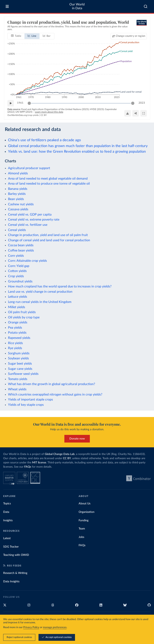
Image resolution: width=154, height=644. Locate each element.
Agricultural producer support (29, 168)
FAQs (28, 467)
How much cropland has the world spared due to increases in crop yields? (60, 286)
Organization (87, 512)
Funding (84, 520)
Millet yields (17, 307)
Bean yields (16, 199)
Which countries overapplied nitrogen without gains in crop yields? (55, 395)
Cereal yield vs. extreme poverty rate (34, 220)
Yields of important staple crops (30, 400)
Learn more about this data (49, 112)
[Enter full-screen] (144, 113)
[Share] (136, 113)
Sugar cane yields (20, 369)
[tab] (16, 36)
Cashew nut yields (21, 204)
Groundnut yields (20, 281)
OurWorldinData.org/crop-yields (23, 115)
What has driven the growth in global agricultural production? (52, 384)
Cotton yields (17, 271)
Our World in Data (77, 6)
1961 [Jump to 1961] (20, 103)
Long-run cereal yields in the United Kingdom (40, 302)
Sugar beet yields (20, 364)
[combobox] (146, 6)
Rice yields (15, 343)
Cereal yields (17, 230)
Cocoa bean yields (21, 245)
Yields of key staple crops (26, 405)
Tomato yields (18, 379)
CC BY (44, 115)
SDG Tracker (11, 547)
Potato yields (17, 333)
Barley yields (17, 194)
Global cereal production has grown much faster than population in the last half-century (78, 146)
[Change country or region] (129, 36)
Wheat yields (17, 389)
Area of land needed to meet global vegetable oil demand (48, 179)
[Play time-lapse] (11, 103)
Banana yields (18, 189)
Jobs (81, 537)
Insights (8, 520)
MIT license (39, 463)
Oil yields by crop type (24, 317)
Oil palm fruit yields (22, 312)
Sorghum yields (19, 353)
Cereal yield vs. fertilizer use (28, 225)
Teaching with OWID (16, 555)
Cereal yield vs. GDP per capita (30, 215)
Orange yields (18, 322)
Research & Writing (15, 573)
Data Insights (11, 582)
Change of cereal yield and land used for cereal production (49, 240)
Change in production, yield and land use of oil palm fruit (48, 235)
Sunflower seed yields (23, 374)
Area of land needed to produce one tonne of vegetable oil (49, 184)
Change (130, 36)
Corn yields (16, 256)
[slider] (29, 103)
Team (82, 529)
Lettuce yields (18, 297)
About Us (85, 504)
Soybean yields (18, 358)
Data (6, 512)
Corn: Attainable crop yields (27, 261)
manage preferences (55, 628)
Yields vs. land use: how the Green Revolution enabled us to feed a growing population (77, 152)
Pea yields (15, 328)
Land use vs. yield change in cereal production (40, 292)
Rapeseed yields (19, 338)
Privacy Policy (31, 628)
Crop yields (16, 276)
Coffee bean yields (21, 250)
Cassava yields (18, 209)
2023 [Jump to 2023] (142, 103)
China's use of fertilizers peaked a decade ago (44, 140)
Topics (7, 504)
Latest (7, 538)
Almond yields (18, 173)
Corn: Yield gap (19, 266)
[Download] (128, 113)
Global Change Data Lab (60, 454)
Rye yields (15, 348)
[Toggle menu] (7, 6)
